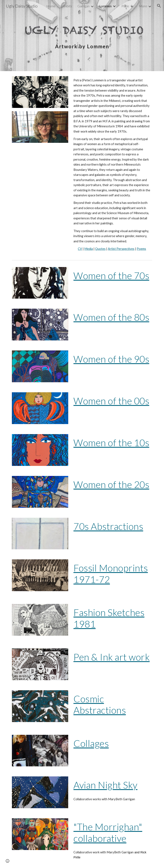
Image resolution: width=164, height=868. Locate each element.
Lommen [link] (105, 6)
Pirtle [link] (125, 6)
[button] (159, 6)
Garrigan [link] (83, 6)
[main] (82, 35)
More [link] (143, 6)
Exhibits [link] (66, 6)
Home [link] (51, 6)
